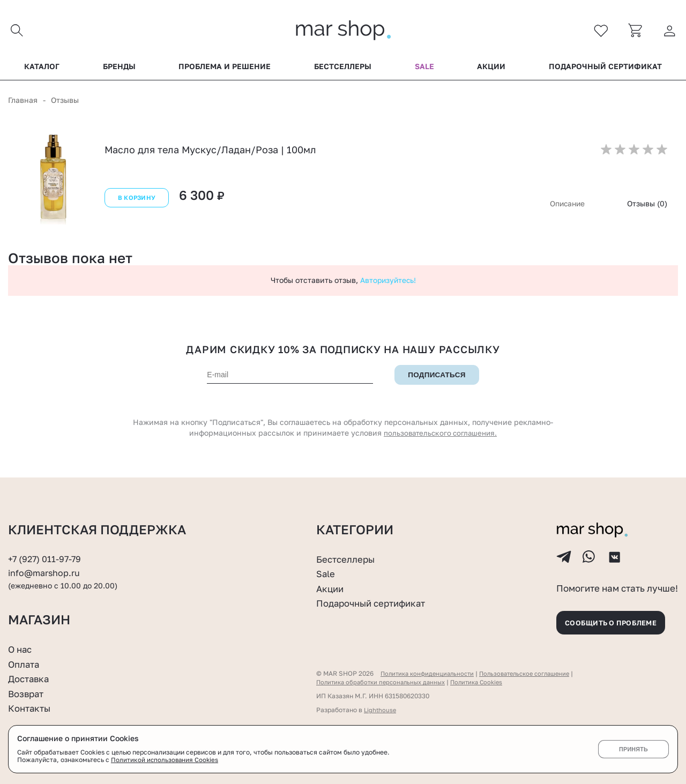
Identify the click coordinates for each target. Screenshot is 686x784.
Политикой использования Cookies (166, 760)
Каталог (42, 69)
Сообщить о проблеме (616, 621)
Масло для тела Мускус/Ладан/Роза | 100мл (210, 152)
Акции (491, 69)
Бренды (119, 69)
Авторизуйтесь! (388, 283)
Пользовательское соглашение (535, 673)
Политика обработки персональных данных (385, 682)
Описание (566, 206)
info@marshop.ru (46, 566)
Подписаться (437, 378)
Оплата (25, 664)
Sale (424, 69)
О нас (21, 649)
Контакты (31, 708)
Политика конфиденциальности (430, 673)
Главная (23, 103)
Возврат (27, 693)
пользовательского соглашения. (441, 435)
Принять (633, 749)
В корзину (136, 202)
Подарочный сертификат (605, 69)
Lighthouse (381, 710)
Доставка (30, 678)
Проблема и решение (225, 69)
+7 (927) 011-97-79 (46, 552)
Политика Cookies (487, 682)
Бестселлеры (343, 69)
